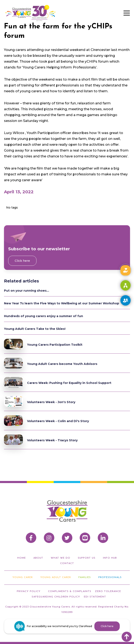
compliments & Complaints (70, 591)
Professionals (110, 577)
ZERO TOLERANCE (108, 591)
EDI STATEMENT (95, 597)
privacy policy (29, 591)
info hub (110, 558)
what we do (60, 558)
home (21, 558)
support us (87, 558)
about (38, 558)
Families (85, 577)
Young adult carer (56, 577)
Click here (22, 261)
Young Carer (23, 577)
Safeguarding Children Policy (56, 597)
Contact (67, 563)
